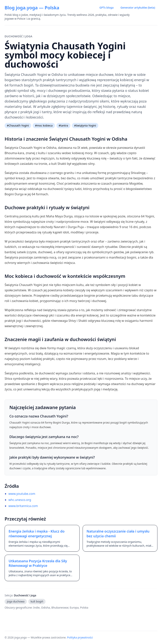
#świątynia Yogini (85, 125)
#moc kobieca (44, 125)
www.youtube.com (22, 494)
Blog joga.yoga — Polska (32, 8)
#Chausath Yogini (18, 125)
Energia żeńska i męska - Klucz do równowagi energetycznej (37, 534)
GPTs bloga (107, 8)
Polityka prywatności (80, 637)
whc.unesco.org (20, 500)
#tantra (63, 125)
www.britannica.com (23, 506)
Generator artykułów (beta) (138, 8)
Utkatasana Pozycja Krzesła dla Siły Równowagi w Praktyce (38, 563)
